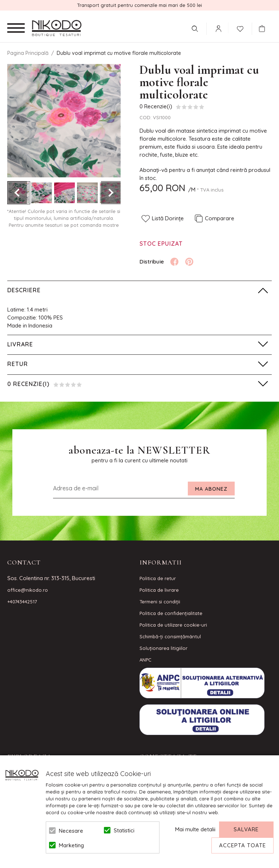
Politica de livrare (159, 590)
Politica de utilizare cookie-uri (173, 625)
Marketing (71, 845)
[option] (64, 121)
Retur (18, 364)
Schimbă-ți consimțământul (170, 636)
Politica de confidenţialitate (171, 613)
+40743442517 (22, 602)
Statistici (124, 830)
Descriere (24, 290)
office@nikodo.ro (28, 590)
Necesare (71, 831)
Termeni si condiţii (160, 602)
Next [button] (111, 193)
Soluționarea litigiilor (163, 648)
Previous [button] (17, 193)
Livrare (20, 344)
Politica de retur (158, 578)
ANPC (145, 660)
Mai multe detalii (195, 829)
